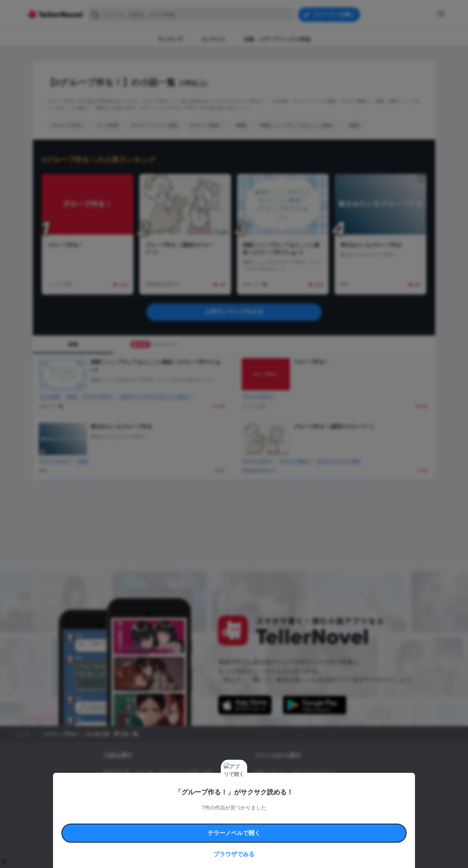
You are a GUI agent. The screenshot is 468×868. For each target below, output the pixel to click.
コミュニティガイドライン (209, 817)
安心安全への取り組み (255, 817)
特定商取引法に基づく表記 (301, 817)
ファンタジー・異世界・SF (281, 784)
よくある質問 (340, 817)
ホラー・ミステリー (334, 784)
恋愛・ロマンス (270, 772)
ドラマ (272, 797)
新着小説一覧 (117, 772)
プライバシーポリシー (277, 826)
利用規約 (124, 817)
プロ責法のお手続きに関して (229, 826)
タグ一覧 (144, 772)
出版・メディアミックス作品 (132, 784)
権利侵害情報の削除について (176, 826)
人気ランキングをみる (234, 312)
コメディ (294, 797)
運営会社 (309, 826)
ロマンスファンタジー (313, 772)
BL (257, 797)
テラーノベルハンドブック (159, 817)
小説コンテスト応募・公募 (185, 772)
